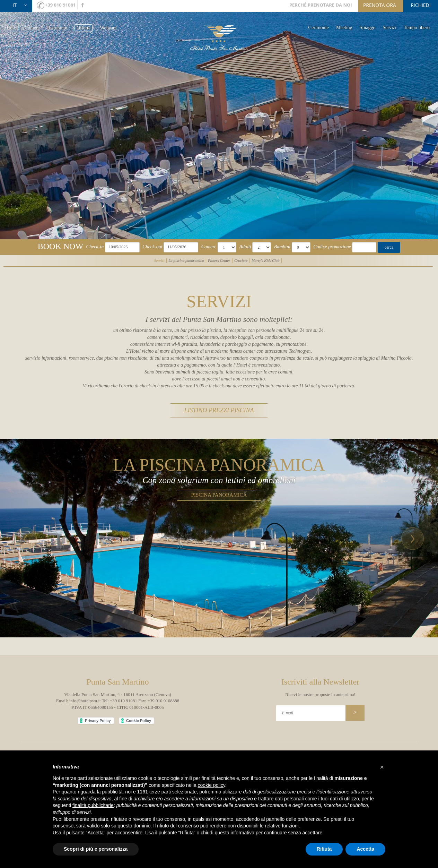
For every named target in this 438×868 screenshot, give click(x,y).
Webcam (108, 28)
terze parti (160, 792)
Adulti (245, 247)
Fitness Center (219, 260)
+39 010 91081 (60, 5)
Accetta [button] (365, 849)
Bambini (282, 247)
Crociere (241, 260)
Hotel (12, 28)
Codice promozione (332, 247)
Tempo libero (417, 28)
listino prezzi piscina (219, 404)
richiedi (421, 5)
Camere (32, 28)
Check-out (152, 247)
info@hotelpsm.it (85, 693)
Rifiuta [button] (324, 849)
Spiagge (367, 28)
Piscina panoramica (219, 487)
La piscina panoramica (186, 260)
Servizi (389, 28)
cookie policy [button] (212, 785)
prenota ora (380, 5)
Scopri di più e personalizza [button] (96, 849)
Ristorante (57, 28)
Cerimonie (319, 28)
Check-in (95, 247)
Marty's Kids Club (266, 260)
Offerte (84, 28)
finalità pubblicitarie (93, 805)
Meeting (344, 28)
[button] (25, 530)
